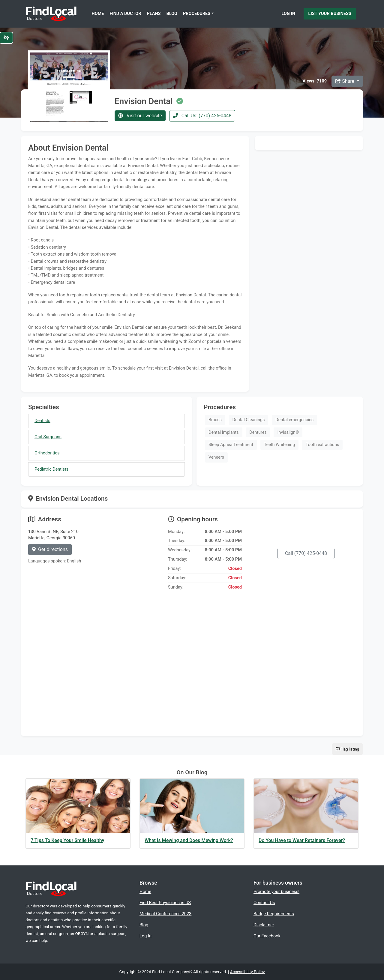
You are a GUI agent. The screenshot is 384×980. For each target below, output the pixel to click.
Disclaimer (264, 925)
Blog (172, 14)
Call (306, 553)
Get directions (50, 549)
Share (345, 81)
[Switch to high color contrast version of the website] (6, 38)
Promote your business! (276, 892)
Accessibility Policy (247, 972)
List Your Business (330, 13)
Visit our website (140, 116)
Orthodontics (47, 453)
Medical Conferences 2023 (165, 914)
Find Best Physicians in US (165, 903)
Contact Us (264, 903)
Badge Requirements (274, 914)
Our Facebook (267, 936)
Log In (288, 13)
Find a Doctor (126, 14)
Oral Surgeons (48, 437)
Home (98, 14)
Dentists (42, 421)
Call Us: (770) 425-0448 (202, 116)
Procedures (197, 14)
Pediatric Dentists (51, 469)
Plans (154, 14)
